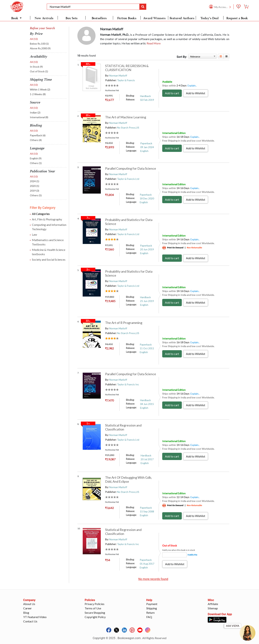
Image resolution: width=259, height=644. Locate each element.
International (39, 117)
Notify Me (192, 555)
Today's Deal (210, 18)
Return (150, 613)
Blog (26, 613)
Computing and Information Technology (49, 227)
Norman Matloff (118, 75)
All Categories (41, 214)
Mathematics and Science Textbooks (48, 242)
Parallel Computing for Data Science (131, 168)
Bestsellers (99, 18)
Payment (152, 604)
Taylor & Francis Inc (128, 384)
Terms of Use (93, 608)
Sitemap (213, 608)
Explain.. (192, 85)
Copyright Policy (95, 617)
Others (36, 140)
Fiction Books (127, 18)
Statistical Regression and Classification (123, 427)
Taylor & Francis (126, 80)
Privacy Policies (95, 604)
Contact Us (30, 621)
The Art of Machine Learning (126, 117)
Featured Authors (182, 18)
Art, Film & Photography (47, 219)
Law (34, 234)
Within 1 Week (40, 89)
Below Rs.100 (39, 44)
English (36, 158)
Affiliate (213, 604)
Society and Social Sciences (49, 259)
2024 (35, 181)
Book (15, 18)
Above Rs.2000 (40, 48)
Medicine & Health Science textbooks (49, 252)
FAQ (149, 617)
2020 (35, 186)
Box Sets (72, 18)
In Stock (36, 67)
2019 (35, 191)
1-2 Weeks (38, 94)
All (34, 39)
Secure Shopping (95, 613)
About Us (29, 604)
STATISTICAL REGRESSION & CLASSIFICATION (127, 68)
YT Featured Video (35, 617)
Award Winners (154, 18)
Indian (35, 112)
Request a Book (237, 18)
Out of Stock (39, 71)
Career (27, 608)
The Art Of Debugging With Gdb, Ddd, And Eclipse (129, 479)
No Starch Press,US (128, 128)
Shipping (152, 608)
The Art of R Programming (124, 323)
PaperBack (38, 135)
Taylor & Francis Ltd (128, 179)
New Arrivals (44, 18)
